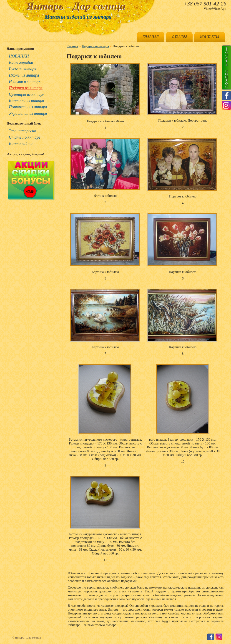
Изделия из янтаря (25, 82)
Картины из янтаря (26, 101)
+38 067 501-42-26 (205, 4)
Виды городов (21, 62)
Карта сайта (21, 144)
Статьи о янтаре (25, 137)
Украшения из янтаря (28, 113)
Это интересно (23, 131)
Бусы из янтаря (23, 69)
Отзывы (179, 37)
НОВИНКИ (19, 56)
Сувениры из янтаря (27, 94)
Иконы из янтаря (24, 75)
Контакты (210, 37)
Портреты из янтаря (28, 107)
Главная (151, 37)
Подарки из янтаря (26, 88)
